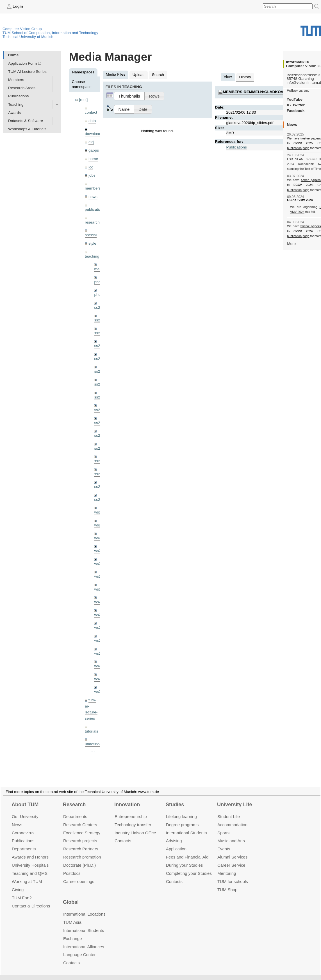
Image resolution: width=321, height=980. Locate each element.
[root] (83, 100)
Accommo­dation (232, 818)
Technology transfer (133, 818)
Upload (139, 75)
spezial (91, 235)
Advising (174, 834)
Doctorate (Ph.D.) (79, 858)
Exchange (73, 932)
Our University (25, 810)
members (93, 188)
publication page (298, 148)
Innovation (127, 798)
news (93, 197)
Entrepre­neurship (131, 810)
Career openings (79, 875)
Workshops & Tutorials (27, 129)
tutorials (92, 731)
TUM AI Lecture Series (27, 72)
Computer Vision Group (22, 29)
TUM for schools (233, 875)
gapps (94, 150)
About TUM (25, 798)
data (92, 121)
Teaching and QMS (30, 867)
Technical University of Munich (28, 37)
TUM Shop (227, 883)
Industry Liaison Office (135, 826)
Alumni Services (232, 850)
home (93, 159)
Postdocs (72, 867)
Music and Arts (231, 834)
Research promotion (82, 850)
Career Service (231, 858)
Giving (18, 883)
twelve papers (311, 138)
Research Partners (81, 842)
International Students (186, 826)
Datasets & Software (26, 121)
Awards (14, 113)
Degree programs (182, 818)
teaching (92, 256)
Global (71, 896)
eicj (91, 142)
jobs (92, 175)
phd (97, 282)
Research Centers (80, 818)
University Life (235, 798)
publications (95, 209)
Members (16, 80)
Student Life (229, 810)
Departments (24, 842)
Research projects (80, 834)
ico (91, 167)
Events (224, 842)
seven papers (311, 180)
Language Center (79, 948)
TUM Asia (72, 915)
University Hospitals (30, 858)
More (291, 244)
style (92, 243)
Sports (223, 826)
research (92, 222)
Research (74, 798)
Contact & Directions (31, 899)
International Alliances (84, 940)
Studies (175, 798)
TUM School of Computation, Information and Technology (50, 33)
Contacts (123, 834)
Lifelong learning (181, 810)
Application (176, 842)
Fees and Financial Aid (187, 850)
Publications (18, 96)
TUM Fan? (22, 891)
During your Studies (184, 858)
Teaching (16, 104)
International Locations (84, 907)
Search (158, 75)
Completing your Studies (189, 867)
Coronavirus (23, 826)
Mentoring (227, 867)
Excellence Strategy (82, 826)
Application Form (22, 63)
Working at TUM (27, 875)
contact (91, 112)
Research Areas (22, 88)
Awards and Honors (30, 850)
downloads (94, 134)
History (245, 77)
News (17, 818)
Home (13, 55)
